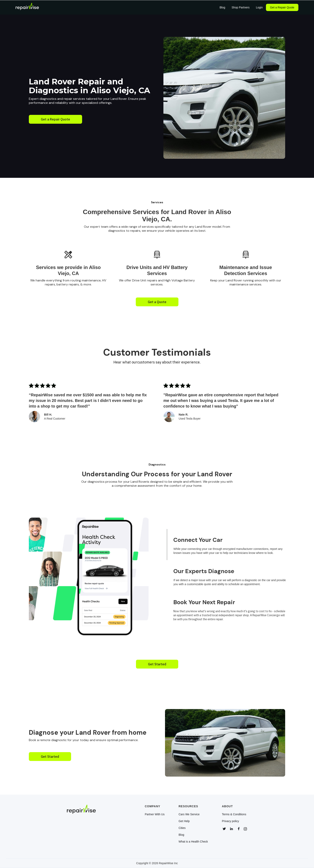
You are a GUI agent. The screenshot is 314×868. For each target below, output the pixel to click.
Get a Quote (157, 302)
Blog (181, 835)
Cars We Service (189, 814)
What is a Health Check (193, 842)
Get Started (157, 664)
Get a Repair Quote (282, 7)
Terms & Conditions (234, 814)
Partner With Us (155, 814)
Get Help (184, 821)
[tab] (233, 545)
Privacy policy (230, 821)
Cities (182, 828)
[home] (27, 7)
